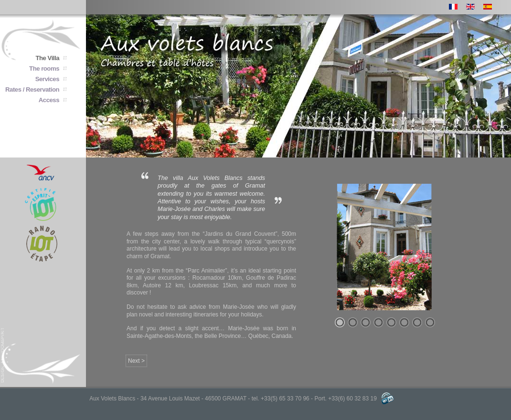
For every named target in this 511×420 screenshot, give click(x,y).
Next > (136, 361)
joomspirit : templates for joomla (3, 355)
